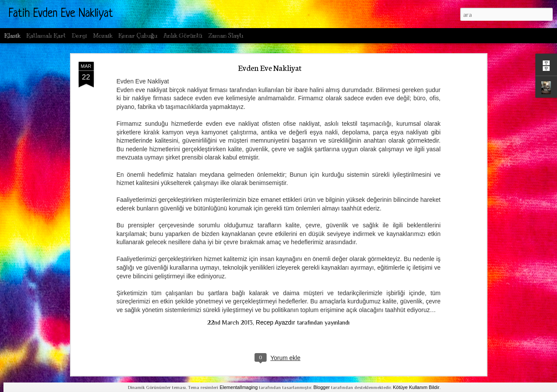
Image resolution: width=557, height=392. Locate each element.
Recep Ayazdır (275, 322)
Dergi (79, 36)
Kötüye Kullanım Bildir (416, 387)
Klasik (12, 36)
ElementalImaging (239, 387)
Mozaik (103, 36)
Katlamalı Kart (46, 36)
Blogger (321, 387)
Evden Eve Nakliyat (270, 67)
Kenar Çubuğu (138, 36)
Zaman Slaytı (226, 36)
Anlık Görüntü (183, 36)
